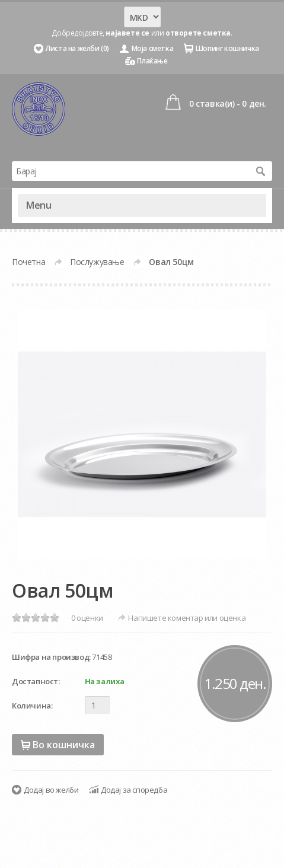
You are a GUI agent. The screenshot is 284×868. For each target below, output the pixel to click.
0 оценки (87, 618)
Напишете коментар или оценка (187, 618)
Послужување (97, 262)
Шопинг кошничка (227, 48)
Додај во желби (51, 790)
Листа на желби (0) (77, 48)
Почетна (28, 262)
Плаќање (152, 61)
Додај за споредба (134, 790)
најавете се (127, 33)
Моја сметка (153, 48)
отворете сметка (198, 33)
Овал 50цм (171, 262)
